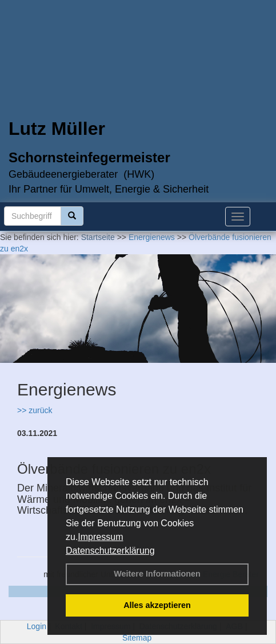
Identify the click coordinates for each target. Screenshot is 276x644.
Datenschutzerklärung (110, 551)
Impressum (100, 537)
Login (37, 626)
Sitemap (137, 638)
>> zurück (35, 410)
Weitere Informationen (157, 574)
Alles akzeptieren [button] (157, 605)
